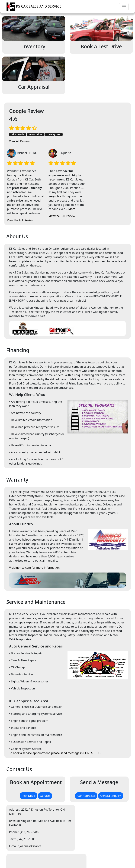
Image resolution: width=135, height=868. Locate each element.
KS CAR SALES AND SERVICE (34, 7)
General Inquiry (111, 752)
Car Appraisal (86, 752)
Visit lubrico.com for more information (34, 524)
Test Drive (28, 752)
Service (45, 752)
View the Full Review (62, 177)
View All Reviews (20, 156)
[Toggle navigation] (124, 7)
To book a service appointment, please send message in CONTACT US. (55, 709)
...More (113, 165)
